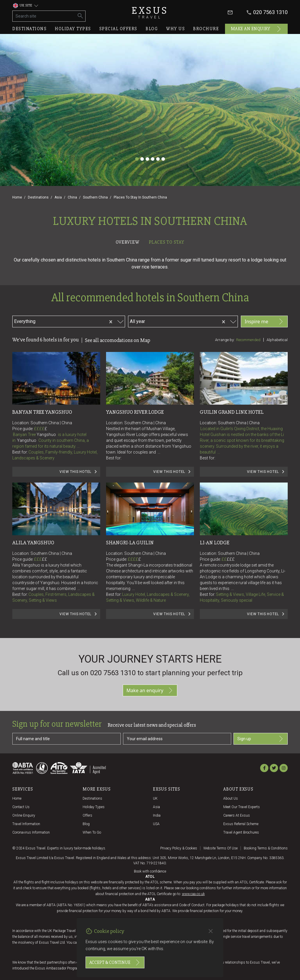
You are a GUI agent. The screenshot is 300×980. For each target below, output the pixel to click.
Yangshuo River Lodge (135, 412)
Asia (58, 197)
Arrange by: (225, 340)
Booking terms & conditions (266, 848)
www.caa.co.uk (193, 894)
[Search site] (44, 16)
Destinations (29, 29)
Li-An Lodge (215, 543)
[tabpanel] (150, 442)
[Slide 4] (153, 159)
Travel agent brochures (241, 832)
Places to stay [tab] (167, 242)
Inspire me (264, 321)
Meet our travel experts (242, 807)
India (157, 815)
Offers (87, 815)
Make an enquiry (256, 29)
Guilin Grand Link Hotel (232, 412)
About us (231, 798)
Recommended (248, 340)
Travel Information (26, 824)
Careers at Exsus (237, 815)
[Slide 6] (163, 159)
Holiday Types (94, 807)
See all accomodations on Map (118, 340)
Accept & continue (115, 962)
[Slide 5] (158, 159)
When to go (92, 832)
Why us (175, 29)
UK (155, 798)
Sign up (261, 739)
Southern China (95, 197)
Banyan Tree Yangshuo (42, 412)
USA (156, 824)
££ (45, 559)
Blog (152, 29)
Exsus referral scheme (241, 824)
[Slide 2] (142, 159)
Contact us (21, 807)
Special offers (118, 29)
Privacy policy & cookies (179, 848)
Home (17, 197)
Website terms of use (220, 848)
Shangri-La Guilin (130, 543)
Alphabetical (277, 340)
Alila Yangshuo (33, 543)
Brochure (206, 29)
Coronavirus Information (31, 832)
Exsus (150, 12)
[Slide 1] (137, 159)
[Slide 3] (147, 159)
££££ (41, 429)
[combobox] (70, 321)
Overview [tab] (127, 242)
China (72, 197)
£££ (41, 559)
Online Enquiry (24, 815)
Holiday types (73, 29)
